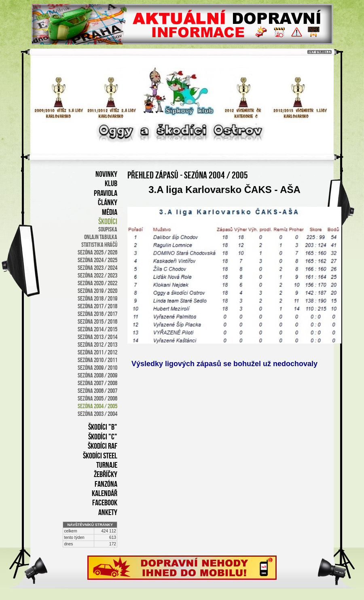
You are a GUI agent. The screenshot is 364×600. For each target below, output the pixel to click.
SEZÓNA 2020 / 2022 (97, 283)
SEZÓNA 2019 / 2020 (97, 291)
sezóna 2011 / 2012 (97, 352)
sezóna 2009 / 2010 (97, 368)
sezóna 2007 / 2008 (97, 383)
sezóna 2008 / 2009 (97, 375)
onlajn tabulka (101, 237)
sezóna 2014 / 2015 (97, 329)
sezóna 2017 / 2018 (97, 306)
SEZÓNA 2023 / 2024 (97, 268)
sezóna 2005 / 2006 (97, 398)
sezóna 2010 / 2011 (97, 360)
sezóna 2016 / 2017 (97, 314)
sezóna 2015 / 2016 (97, 321)
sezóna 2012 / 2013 (97, 345)
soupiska (108, 229)
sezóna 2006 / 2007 (97, 391)
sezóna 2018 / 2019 (97, 298)
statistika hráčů (99, 245)
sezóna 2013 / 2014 (97, 337)
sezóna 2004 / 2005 (97, 406)
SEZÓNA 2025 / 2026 (97, 252)
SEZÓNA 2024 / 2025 (97, 260)
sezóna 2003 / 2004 (97, 414)
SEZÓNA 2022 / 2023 (97, 275)
